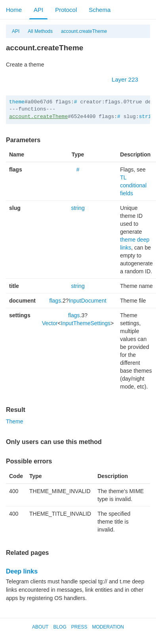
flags (55, 301)
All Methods (40, 31)
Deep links (22, 571)
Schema (100, 10)
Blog (60, 627)
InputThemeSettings (86, 323)
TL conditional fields (133, 185)
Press (79, 627)
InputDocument (88, 301)
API (38, 10)
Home (14, 10)
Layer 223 (129, 79)
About (40, 627)
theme (17, 102)
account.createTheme (84, 31)
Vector (50, 323)
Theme (15, 421)
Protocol (66, 10)
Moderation (108, 627)
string (78, 208)
